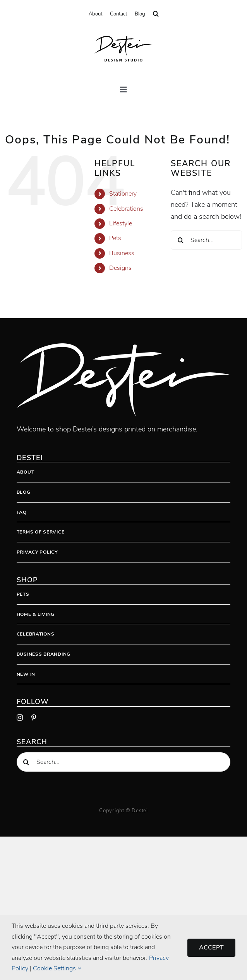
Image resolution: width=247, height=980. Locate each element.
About (26, 472)
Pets (115, 238)
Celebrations (126, 209)
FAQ (22, 512)
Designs (120, 268)
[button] (156, 14)
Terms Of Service (41, 532)
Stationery (123, 194)
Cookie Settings (57, 968)
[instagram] (20, 718)
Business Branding (44, 654)
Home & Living (36, 614)
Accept (211, 948)
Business (122, 253)
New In (26, 674)
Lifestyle (121, 223)
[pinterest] (34, 718)
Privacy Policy (37, 552)
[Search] (180, 240)
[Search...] (206, 240)
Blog (24, 492)
